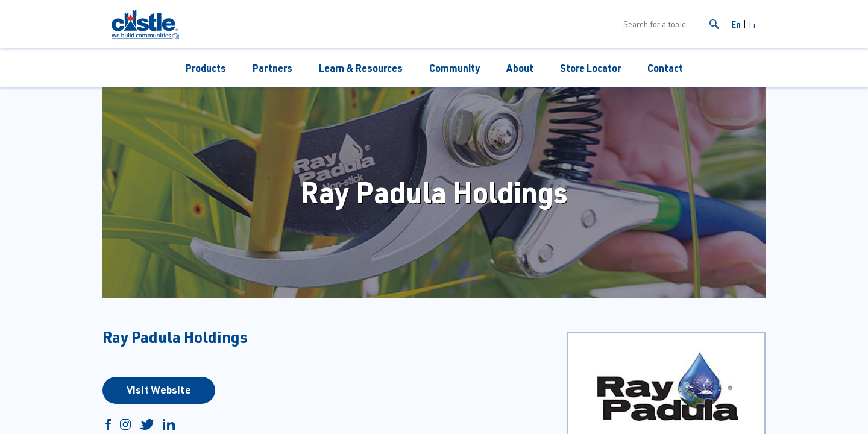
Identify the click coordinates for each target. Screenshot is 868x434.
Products (206, 68)
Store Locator (590, 68)
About (520, 68)
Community (454, 68)
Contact (665, 68)
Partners (272, 68)
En (736, 24)
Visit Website (159, 389)
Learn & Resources (361, 68)
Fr (753, 24)
